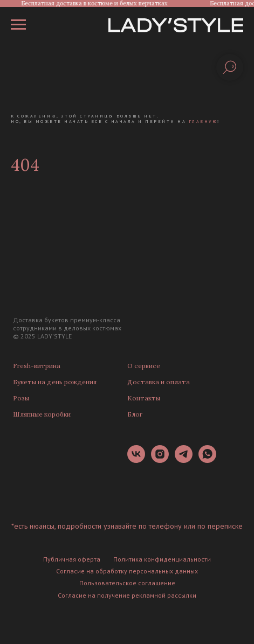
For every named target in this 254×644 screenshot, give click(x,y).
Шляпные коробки (42, 414)
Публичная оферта (72, 559)
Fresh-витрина (37, 366)
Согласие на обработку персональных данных (127, 571)
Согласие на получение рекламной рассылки (127, 595)
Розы (21, 398)
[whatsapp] (207, 460)
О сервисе (144, 366)
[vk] (136, 460)
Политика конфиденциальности (162, 559)
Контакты (144, 398)
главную (203, 121)
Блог (135, 414)
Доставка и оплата (159, 382)
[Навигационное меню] (18, 25)
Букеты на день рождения (55, 382)
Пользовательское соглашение (127, 583)
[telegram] (184, 460)
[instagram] (160, 460)
